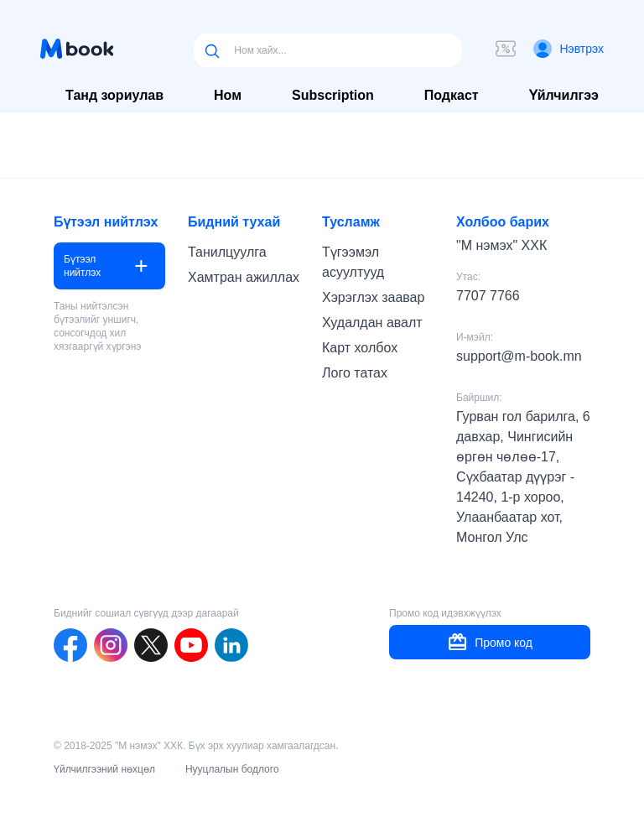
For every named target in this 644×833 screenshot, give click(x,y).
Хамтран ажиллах (244, 277)
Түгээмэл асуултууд (353, 262)
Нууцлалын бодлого (232, 769)
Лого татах (355, 373)
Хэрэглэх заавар (373, 297)
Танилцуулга (227, 252)
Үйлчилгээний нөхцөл (104, 769)
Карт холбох (360, 348)
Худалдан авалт (372, 323)
